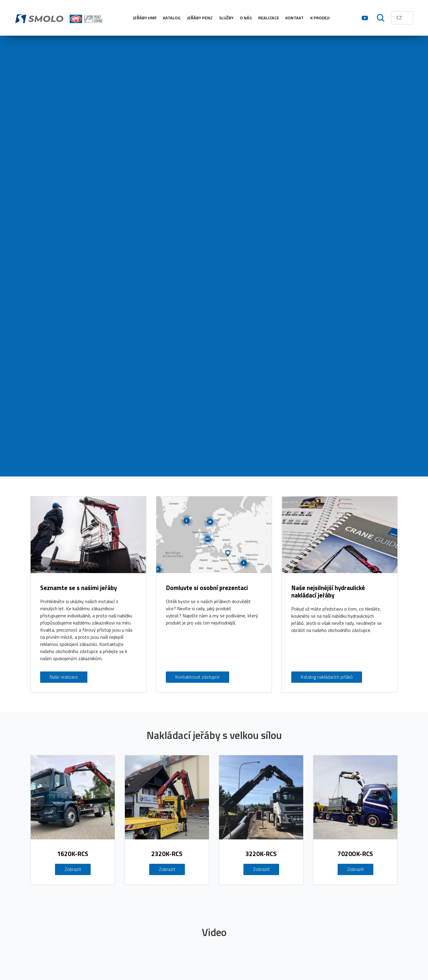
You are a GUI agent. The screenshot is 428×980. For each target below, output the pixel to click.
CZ (399, 18)
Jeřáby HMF (145, 18)
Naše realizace (64, 677)
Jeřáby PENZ (200, 18)
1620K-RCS (73, 854)
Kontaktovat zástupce (198, 677)
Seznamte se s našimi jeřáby (78, 588)
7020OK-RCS (355, 854)
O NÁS (246, 18)
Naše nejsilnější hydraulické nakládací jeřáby (328, 592)
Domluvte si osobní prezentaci (207, 588)
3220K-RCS (261, 854)
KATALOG (172, 18)
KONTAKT (295, 18)
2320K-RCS (167, 854)
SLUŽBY (226, 18)
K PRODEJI (320, 18)
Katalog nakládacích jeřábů (327, 677)
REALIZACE (269, 18)
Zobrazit (73, 870)
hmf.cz (60, 18)
